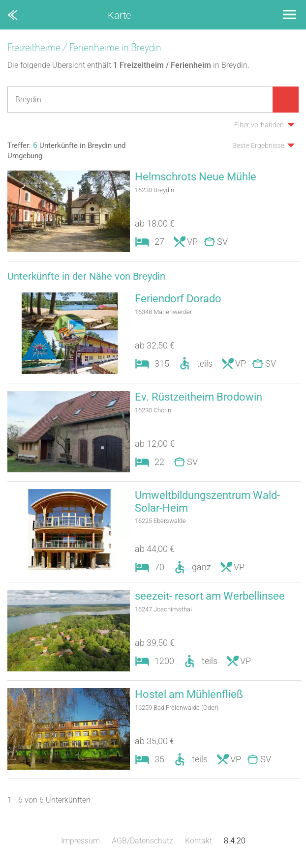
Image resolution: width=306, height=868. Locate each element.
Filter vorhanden (259, 125)
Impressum (80, 841)
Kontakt (199, 841)
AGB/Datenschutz (142, 841)
